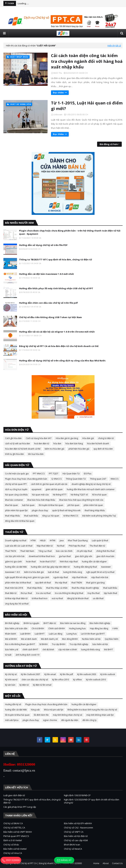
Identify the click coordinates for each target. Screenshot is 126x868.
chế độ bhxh (48, 650)
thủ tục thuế (26, 593)
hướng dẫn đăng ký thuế (85, 567)
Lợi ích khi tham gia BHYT (93, 634)
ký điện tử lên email (42, 685)
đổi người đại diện (70, 720)
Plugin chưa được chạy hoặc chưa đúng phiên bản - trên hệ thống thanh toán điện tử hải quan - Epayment (70, 232)
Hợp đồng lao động (99, 628)
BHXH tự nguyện (31, 623)
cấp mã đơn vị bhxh (68, 650)
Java (62, 540)
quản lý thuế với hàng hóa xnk (66, 510)
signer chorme (50, 720)
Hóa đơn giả (88, 438)
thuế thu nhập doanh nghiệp (85, 588)
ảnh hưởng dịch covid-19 (27, 655)
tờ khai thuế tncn (40, 598)
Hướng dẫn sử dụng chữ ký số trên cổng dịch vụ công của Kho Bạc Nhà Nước (62, 361)
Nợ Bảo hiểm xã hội (91, 639)
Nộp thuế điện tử (45, 546)
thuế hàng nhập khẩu (95, 510)
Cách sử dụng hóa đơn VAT (39, 438)
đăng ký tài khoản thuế (78, 598)
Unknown (58, 115)
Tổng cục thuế (45, 551)
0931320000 (11, 860)
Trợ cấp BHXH (59, 644)
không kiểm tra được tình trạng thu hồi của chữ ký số (92, 710)
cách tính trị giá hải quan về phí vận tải (49, 484)
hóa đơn (57, 444)
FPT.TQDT (54, 474)
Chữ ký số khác (11, 845)
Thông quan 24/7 (98, 479)
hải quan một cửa (40, 495)
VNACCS (114, 479)
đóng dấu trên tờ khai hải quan (20, 521)
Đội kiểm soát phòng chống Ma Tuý (99, 516)
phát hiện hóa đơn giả (79, 449)
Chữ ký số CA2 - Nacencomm (78, 828)
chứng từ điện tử (106, 438)
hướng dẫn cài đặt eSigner (94, 562)
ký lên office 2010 (61, 680)
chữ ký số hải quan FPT (16, 484)
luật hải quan (28, 505)
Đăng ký (64, 860)
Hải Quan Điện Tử (71, 474)
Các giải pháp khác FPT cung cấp (20, 807)
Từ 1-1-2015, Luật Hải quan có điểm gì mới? (87, 106)
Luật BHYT (40, 634)
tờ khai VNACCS (71, 516)
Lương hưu (72, 634)
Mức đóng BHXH (70, 639)
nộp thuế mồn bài (100, 577)
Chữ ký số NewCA (73, 849)
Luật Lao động (56, 634)
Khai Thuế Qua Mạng (78, 540)
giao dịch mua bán (105, 556)
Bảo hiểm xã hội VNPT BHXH (18, 832)
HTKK (33, 540)
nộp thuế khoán (80, 577)
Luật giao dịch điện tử (14, 795)
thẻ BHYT (108, 650)
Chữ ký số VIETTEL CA (14, 828)
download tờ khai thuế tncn (42, 556)
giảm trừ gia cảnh (13, 562)
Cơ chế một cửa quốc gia (17, 474)
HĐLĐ (43, 540)
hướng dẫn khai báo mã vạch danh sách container (91, 489)
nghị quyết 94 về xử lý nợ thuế (100, 572)
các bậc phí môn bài (15, 556)
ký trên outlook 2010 (96, 680)
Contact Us (117, 863)
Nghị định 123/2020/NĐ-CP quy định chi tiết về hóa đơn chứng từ (92, 801)
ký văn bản (10, 685)
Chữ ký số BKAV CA (13, 823)
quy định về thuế (43, 583)
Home (96, 863)
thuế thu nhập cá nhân (57, 588)
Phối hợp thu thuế (77, 546)
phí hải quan (73, 505)
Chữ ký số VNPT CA (74, 832)
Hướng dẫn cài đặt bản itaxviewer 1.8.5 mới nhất (47, 274)
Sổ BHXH (43, 644)
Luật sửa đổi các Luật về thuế (19, 546)
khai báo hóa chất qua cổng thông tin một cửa (81, 500)
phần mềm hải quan (93, 505)
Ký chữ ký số (11, 674)
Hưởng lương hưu (77, 628)
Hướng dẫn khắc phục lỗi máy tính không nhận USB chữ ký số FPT (56, 288)
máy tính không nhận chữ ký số (68, 715)
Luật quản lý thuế (100, 540)
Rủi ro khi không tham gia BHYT (20, 644)
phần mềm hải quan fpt (16, 510)
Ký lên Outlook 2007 (31, 674)
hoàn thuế (31, 562)
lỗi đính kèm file (41, 715)
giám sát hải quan (54, 489)
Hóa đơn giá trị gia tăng (67, 438)
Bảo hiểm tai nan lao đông (73, 623)
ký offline (77, 680)
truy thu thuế (94, 593)
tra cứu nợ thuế (43, 593)
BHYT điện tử (50, 623)
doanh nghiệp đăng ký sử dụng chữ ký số (91, 484)
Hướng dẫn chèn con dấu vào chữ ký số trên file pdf (48, 303)
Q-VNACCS (56, 479)
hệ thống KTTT (60, 495)
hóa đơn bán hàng (74, 444)
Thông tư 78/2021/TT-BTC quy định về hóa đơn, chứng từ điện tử (56, 259)
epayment (36, 489)
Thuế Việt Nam (27, 551)
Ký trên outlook (108, 674)
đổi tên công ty (89, 720)
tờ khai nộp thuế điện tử (16, 598)
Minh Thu (58, 73)
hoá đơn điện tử (42, 444)
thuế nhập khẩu (12, 516)
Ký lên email (50, 674)
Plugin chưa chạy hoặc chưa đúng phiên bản (26, 479)
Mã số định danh (29, 639)
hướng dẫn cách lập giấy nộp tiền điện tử (50, 567)
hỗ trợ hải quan (99, 495)
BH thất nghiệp (12, 623)
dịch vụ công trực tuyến (16, 489)
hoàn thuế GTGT (48, 562)
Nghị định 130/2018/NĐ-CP (77, 795)
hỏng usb (35, 710)
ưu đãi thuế (98, 598)
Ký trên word (11, 680)
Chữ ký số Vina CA (13, 853)
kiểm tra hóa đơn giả (54, 449)
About (106, 863)
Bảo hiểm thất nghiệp (100, 623)
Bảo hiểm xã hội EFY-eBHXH (78, 823)
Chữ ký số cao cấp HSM (76, 840)
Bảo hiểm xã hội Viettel (15, 849)
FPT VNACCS (39, 474)
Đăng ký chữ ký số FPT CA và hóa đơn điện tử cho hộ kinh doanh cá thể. (59, 346)
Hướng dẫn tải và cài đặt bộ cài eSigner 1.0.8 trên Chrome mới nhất (57, 332)
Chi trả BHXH (38, 628)
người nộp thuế (61, 577)
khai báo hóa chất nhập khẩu (41, 500)
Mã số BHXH (11, 639)
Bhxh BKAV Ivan (72, 845)
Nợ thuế (61, 546)
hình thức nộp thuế (69, 562)
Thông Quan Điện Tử (76, 479)
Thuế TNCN (11, 551)
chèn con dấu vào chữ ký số (35, 680)
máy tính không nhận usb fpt (100, 715)
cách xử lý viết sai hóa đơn (18, 444)
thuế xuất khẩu (31, 516)
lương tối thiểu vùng (73, 572)
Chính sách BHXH (57, 628)
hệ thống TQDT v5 (79, 495)
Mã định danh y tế (49, 639)
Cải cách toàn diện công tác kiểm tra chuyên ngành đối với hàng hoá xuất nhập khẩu (87, 61)
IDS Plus (88, 474)
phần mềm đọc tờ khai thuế (18, 583)
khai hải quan (11, 505)
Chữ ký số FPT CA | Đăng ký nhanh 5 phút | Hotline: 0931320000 (51, 863)
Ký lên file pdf (66, 674)
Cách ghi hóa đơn (13, 438)
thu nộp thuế (61, 583)
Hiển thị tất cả (114, 46)
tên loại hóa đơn (36, 454)
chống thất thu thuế (105, 551)
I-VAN (115, 628)
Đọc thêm (58, 93)
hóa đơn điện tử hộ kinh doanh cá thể (23, 449)
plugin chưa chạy (40, 510)
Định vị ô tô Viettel (13, 840)
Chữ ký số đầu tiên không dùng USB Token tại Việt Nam (50, 317)
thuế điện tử (11, 593)
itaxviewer (106, 567)
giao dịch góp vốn (84, 556)
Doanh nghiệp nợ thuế (16, 540)
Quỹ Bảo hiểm (112, 639)
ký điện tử (24, 685)
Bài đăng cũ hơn (109, 144)
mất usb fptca (12, 720)
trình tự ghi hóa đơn (14, 454)
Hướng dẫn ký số (13, 704)
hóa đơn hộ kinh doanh (98, 444)
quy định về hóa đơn (103, 449)
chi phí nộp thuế (84, 551)
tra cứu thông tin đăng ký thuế (69, 593)
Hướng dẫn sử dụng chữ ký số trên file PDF (43, 245)
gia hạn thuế (65, 556)
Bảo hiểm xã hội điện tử (76, 836)
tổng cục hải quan (51, 516)
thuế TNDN (77, 583)
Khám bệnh (11, 634)
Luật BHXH (25, 634)
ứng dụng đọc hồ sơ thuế (17, 604)
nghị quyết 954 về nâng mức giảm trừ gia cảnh (27, 577)
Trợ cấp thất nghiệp (79, 644)
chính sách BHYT (30, 650)
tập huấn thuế (111, 593)
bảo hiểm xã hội (100, 644)
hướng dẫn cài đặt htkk (16, 567)
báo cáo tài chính (64, 551)
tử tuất (8, 655)
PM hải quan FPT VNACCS (16, 836)
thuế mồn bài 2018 (14, 588)
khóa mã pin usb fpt (54, 710)
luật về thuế (53, 572)
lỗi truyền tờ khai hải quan (51, 505)
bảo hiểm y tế (12, 650)
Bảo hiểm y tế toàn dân (16, 628)
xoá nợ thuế (57, 598)
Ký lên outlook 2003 (87, 674)
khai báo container (14, 500)
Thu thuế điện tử (97, 546)
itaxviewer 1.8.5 (12, 572)
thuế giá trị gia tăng (95, 583)
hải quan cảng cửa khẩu (16, 495)
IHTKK (53, 540)
